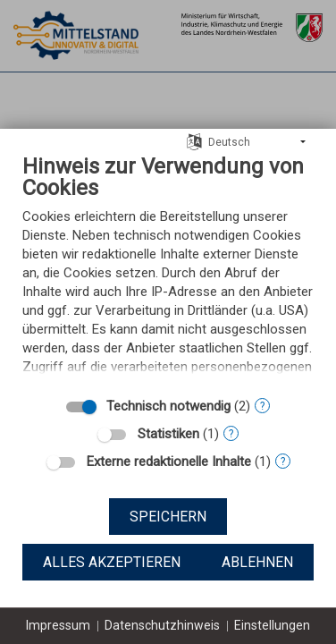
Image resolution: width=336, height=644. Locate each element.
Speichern (168, 517)
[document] (168, 270)
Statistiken (168, 434)
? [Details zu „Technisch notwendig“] (262, 406)
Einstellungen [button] (272, 625)
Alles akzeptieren (112, 562)
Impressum (58, 625)
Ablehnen (257, 562)
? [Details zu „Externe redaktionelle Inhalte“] (283, 462)
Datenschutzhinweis (162, 625)
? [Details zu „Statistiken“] (231, 434)
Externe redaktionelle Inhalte (169, 462)
